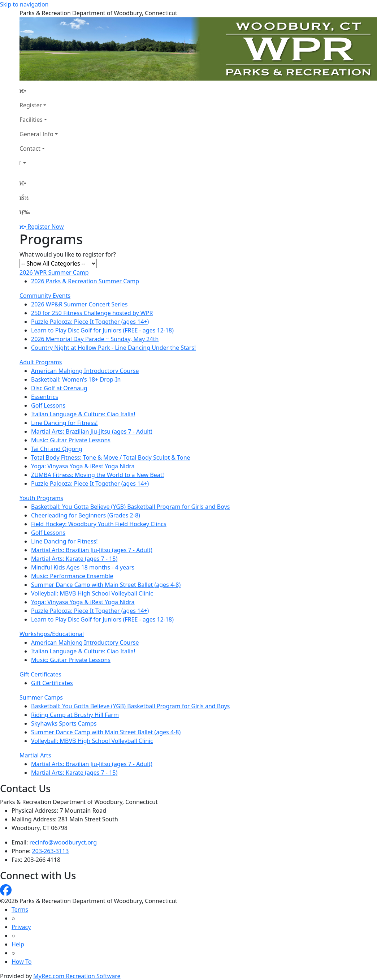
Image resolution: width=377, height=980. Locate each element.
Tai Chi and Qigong (57, 449)
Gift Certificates (40, 674)
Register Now (45, 227)
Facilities (31, 120)
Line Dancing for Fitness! (64, 423)
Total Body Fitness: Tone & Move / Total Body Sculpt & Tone (111, 457)
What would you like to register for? (68, 254)
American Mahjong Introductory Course (85, 371)
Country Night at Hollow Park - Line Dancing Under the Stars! (113, 348)
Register (31, 105)
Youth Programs (41, 498)
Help (18, 944)
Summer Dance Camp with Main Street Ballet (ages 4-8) (106, 585)
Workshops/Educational (52, 634)
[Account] (39, 163)
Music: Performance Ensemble (72, 576)
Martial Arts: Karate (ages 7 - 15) (74, 559)
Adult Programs (41, 362)
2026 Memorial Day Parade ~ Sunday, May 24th (95, 339)
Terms (20, 910)
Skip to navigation (24, 4)
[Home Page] (39, 91)
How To (21, 962)
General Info (36, 134)
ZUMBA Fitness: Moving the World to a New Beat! (97, 475)
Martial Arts (35, 755)
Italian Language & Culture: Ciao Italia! (83, 414)
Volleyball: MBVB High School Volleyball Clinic (92, 593)
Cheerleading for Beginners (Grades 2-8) (86, 515)
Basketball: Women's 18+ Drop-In (76, 379)
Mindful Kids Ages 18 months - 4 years (83, 567)
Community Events (45, 296)
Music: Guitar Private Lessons (71, 440)
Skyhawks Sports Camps (64, 723)
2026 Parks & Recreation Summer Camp (85, 281)
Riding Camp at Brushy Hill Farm (75, 715)
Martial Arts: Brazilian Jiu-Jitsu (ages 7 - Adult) (92, 431)
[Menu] (25, 212)
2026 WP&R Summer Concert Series (79, 304)
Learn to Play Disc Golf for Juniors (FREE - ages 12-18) (102, 330)
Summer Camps (41, 697)
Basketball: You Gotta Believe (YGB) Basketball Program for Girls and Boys (130, 507)
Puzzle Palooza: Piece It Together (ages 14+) (90, 322)
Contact (30, 149)
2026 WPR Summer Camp (54, 272)
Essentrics (45, 397)
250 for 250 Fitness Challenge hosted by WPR (92, 313)
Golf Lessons (48, 405)
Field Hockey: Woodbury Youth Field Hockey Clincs (99, 524)
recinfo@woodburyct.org (63, 842)
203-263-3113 (51, 851)
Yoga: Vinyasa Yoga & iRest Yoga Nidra (83, 466)
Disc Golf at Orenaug (59, 388)
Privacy (21, 927)
